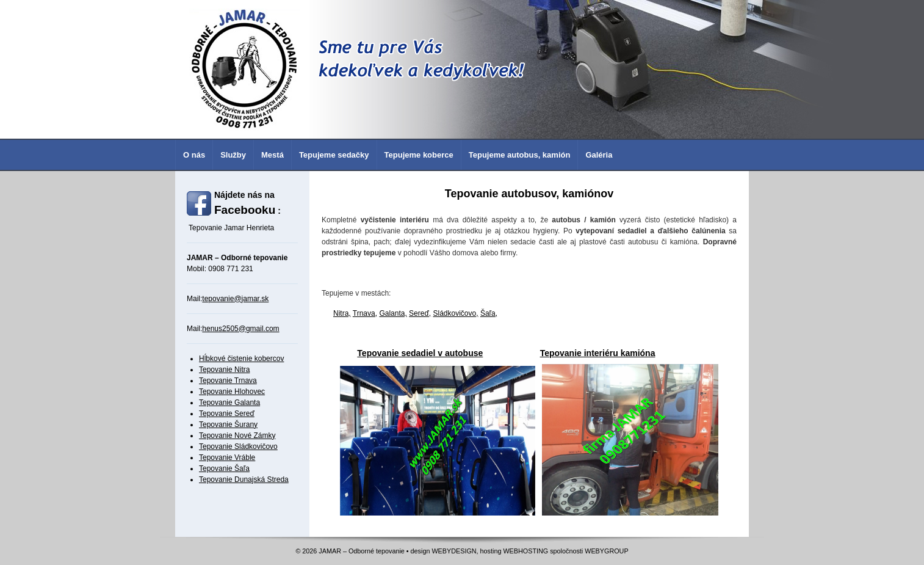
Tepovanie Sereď (227, 414)
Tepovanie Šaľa (224, 468)
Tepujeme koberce (419, 155)
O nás (194, 155)
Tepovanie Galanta (229, 403)
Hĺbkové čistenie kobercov (241, 359)
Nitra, (342, 313)
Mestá (273, 155)
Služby (233, 155)
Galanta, (393, 313)
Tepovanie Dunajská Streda (244, 479)
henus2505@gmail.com (240, 329)
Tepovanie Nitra (224, 370)
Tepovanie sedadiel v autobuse (420, 353)
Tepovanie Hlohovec (232, 392)
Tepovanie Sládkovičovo (238, 447)
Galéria (599, 155)
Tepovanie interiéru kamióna (598, 353)
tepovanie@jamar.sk (235, 299)
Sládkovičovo (455, 313)
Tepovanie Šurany (228, 425)
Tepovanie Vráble (227, 457)
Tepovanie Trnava (228, 381)
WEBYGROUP (606, 551)
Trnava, (365, 313)
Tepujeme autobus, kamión (520, 155)
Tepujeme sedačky (334, 155)
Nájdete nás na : (247, 203)
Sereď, (420, 313)
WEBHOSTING (525, 551)
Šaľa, (489, 313)
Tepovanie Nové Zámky (237, 436)
